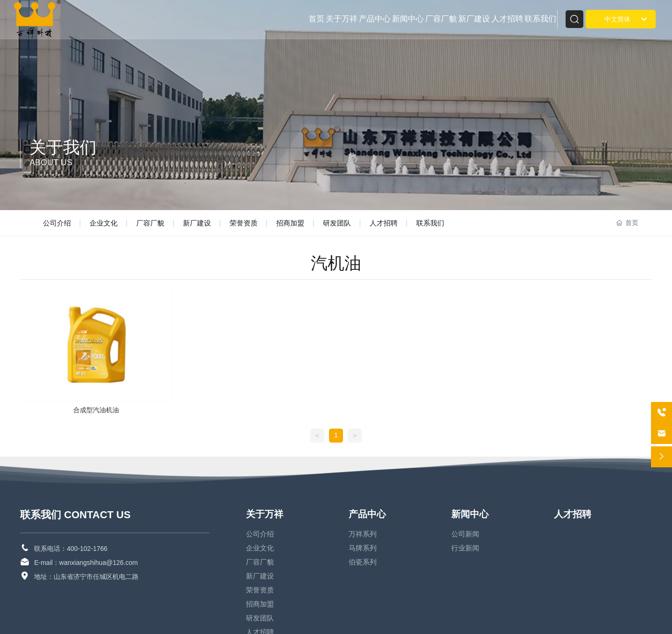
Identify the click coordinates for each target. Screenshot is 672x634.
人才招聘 (384, 223)
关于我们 (63, 147)
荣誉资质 (244, 223)
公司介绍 (57, 223)
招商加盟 (290, 223)
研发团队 (337, 223)
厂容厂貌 (150, 223)
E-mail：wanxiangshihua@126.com (86, 563)
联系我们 (430, 223)
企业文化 (104, 223)
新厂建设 (197, 223)
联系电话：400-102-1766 (71, 549)
